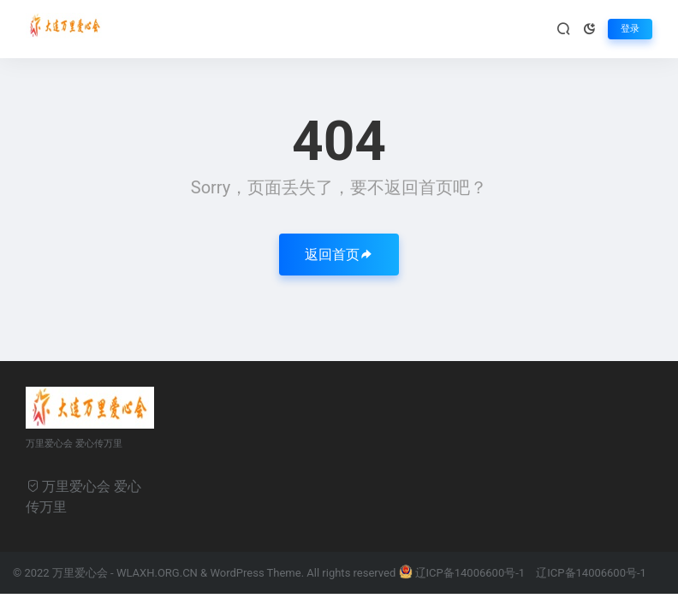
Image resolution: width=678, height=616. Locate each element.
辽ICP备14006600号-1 (464, 573)
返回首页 (339, 255)
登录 (630, 29)
